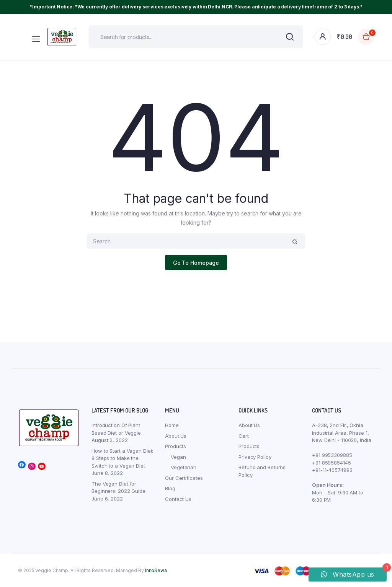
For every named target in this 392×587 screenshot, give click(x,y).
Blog (170, 488)
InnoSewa (156, 570)
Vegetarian (184, 467)
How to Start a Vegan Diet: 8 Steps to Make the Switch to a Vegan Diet (122, 458)
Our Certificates (184, 478)
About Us (176, 436)
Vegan (178, 457)
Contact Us (178, 499)
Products (176, 446)
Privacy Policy (255, 457)
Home (172, 425)
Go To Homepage (196, 263)
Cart (244, 436)
